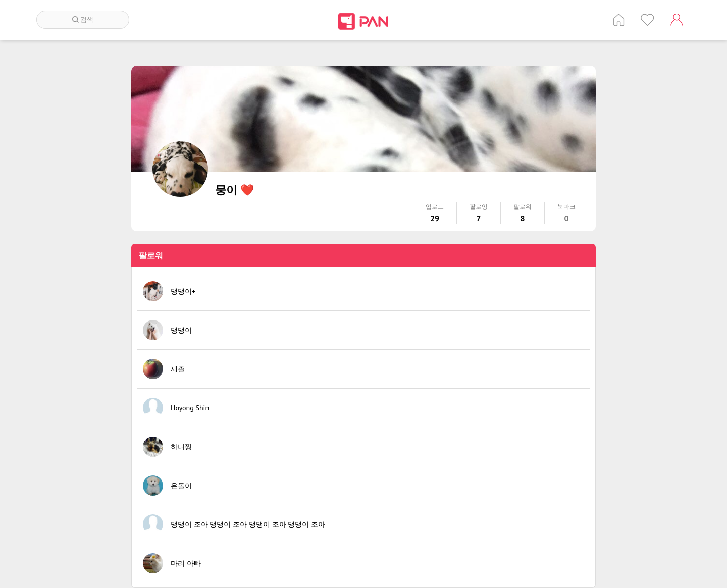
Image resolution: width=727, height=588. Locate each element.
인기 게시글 (647, 20)
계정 (677, 20)
